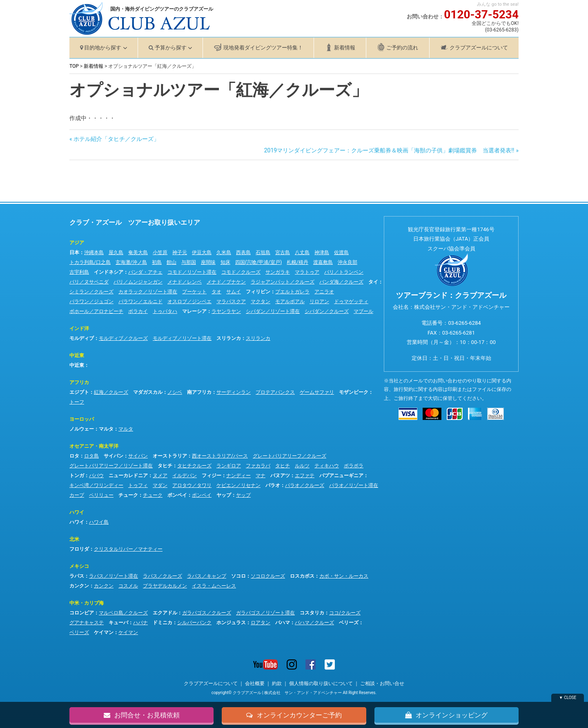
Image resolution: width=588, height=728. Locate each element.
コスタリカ (312, 613)
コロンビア (82, 613)
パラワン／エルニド (140, 301)
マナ (261, 476)
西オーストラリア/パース (220, 456)
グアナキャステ (87, 623)
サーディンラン (234, 392)
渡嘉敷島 (323, 262)
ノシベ (175, 392)
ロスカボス (302, 576)
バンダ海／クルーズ (341, 282)
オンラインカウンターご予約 (294, 714)
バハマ (283, 623)
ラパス (77, 576)
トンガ (77, 476)
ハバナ (140, 623)
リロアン (319, 301)
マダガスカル (148, 392)
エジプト (79, 392)
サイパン (114, 456)
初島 (157, 262)
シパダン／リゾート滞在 (273, 311)
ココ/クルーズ (345, 613)
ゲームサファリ (317, 392)
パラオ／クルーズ (305, 485)
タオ (216, 292)
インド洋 (79, 328)
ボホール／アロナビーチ (96, 311)
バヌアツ (280, 476)
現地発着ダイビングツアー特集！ (263, 48)
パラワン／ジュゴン (91, 301)
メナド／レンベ (185, 282)
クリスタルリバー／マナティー (128, 549)
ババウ (96, 476)
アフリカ (79, 382)
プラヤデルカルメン (165, 586)
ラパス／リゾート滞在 (114, 576)
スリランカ (229, 338)
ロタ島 (91, 456)
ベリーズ (349, 623)
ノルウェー (82, 429)
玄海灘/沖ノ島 (131, 262)
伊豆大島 (202, 252)
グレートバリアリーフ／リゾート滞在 (111, 466)
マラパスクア (231, 301)
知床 (225, 262)
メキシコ (79, 566)
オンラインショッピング (446, 714)
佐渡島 (341, 252)
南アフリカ (199, 392)
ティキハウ (327, 466)
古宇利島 (79, 272)
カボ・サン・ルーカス (344, 576)
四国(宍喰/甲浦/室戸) (258, 262)
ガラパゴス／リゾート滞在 (265, 613)
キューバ (118, 623)
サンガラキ (278, 272)
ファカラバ (258, 466)
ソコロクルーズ (268, 576)
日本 (74, 252)
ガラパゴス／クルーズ (207, 613)
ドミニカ (163, 623)
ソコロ (238, 576)
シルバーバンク (194, 623)
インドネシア (109, 272)
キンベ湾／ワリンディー (96, 485)
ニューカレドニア (128, 476)
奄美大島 (138, 252)
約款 (277, 683)
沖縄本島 (94, 252)
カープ (77, 495)
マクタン (261, 301)
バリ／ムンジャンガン (138, 282)
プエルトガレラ (292, 292)
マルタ (106, 429)
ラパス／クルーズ (163, 576)
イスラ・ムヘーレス (214, 586)
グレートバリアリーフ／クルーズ (290, 456)
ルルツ (302, 466)
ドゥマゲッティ (351, 301)
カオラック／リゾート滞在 (148, 292)
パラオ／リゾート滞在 (354, 485)
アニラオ (324, 292)
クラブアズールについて (479, 48)
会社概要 (255, 683)
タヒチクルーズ (194, 466)
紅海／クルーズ (111, 392)
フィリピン (258, 292)
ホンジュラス (231, 623)
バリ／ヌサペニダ (89, 282)
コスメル (128, 586)
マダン (160, 485)
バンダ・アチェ (145, 272)
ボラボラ (354, 466)
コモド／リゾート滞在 (192, 272)
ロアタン (261, 623)
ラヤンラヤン (226, 311)
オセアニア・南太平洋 (94, 446)
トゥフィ (138, 485)
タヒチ (165, 466)
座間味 (208, 262)
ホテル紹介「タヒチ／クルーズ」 (116, 139)
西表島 (243, 252)
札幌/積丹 (297, 262)
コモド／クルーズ (241, 272)
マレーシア (194, 311)
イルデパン (185, 476)
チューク (128, 495)
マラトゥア (307, 272)
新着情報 (345, 48)
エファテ (305, 476)
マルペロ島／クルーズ (123, 613)
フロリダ (79, 549)
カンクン (79, 586)
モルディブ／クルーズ (123, 338)
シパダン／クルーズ (327, 311)
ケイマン (104, 632)
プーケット (194, 292)
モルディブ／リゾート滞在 (182, 338)
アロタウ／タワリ (192, 485)
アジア (77, 243)
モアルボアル (290, 301)
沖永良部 (347, 262)
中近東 (77, 355)
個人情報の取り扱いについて (321, 683)
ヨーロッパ (82, 419)
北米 (74, 539)
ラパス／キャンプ (207, 576)
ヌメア (160, 476)
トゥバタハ (165, 311)
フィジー (212, 476)
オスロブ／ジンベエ (189, 301)
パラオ (273, 485)
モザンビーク (354, 392)
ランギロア (229, 466)
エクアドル (165, 613)
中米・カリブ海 (87, 603)
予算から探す (171, 48)
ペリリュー (101, 495)
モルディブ (82, 338)
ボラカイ (138, 311)
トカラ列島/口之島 (90, 262)
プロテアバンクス (275, 392)
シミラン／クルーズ (91, 292)
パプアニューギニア (341, 476)
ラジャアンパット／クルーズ (283, 282)
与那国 (189, 262)
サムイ (234, 292)
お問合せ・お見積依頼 (142, 714)
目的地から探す (103, 48)
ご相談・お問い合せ (382, 683)
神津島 (322, 252)
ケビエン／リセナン (238, 485)
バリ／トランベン (344, 272)
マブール (363, 311)
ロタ (74, 456)
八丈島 (302, 252)
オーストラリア (170, 456)
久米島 (224, 252)
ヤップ (224, 495)
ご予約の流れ (402, 48)
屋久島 (116, 252)
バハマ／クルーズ (314, 623)
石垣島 (263, 252)
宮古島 (283, 252)
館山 (171, 262)
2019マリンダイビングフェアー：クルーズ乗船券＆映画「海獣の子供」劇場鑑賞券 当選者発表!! (389, 150)
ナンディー (238, 476)
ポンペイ (177, 495)
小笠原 (160, 252)
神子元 (180, 252)
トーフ (77, 402)
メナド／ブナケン (226, 282)
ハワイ (77, 512)
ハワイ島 (99, 522)
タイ (373, 282)
